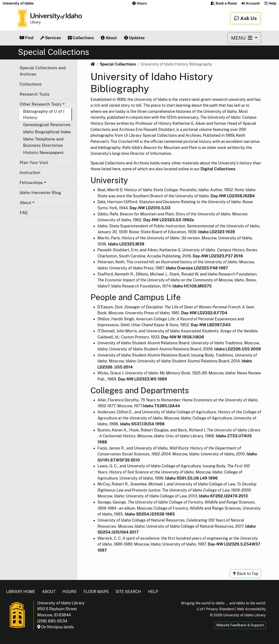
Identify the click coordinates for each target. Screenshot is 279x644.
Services (51, 38)
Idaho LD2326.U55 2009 (238, 349)
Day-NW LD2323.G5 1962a (168, 220)
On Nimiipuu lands (55, 627)
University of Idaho (18, 3)
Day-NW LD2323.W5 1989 (142, 379)
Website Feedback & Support (240, 625)
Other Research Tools (41, 104)
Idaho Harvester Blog (40, 193)
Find (26, 38)
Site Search (128, 592)
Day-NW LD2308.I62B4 (233, 196)
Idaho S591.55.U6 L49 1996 (191, 478)
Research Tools (35, 94)
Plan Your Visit (34, 162)
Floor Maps (96, 592)
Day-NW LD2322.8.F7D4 (204, 313)
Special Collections (118, 64)
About (109, 38)
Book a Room (224, 3)
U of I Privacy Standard (216, 609)
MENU (242, 38)
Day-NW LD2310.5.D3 (150, 208)
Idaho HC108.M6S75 (192, 286)
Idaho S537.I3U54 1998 (142, 424)
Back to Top (245, 574)
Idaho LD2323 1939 (217, 232)
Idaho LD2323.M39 (126, 244)
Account (251, 3)
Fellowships (31, 183)
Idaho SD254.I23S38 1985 (150, 514)
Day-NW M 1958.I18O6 (183, 337)
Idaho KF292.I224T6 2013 (223, 496)
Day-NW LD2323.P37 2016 (218, 256)
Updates (134, 38)
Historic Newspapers (43, 152)
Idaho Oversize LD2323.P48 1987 (197, 268)
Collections (81, 38)
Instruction (30, 172)
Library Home (21, 592)
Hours (70, 592)
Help (270, 3)
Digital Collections (218, 169)
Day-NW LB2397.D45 (211, 325)
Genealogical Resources (47, 125)
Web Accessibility (251, 609)
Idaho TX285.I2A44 (162, 406)
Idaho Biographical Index (47, 132)
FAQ (24, 213)
